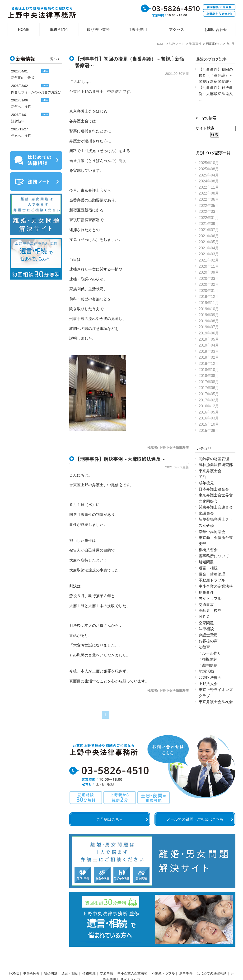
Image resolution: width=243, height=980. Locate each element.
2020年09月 (209, 272)
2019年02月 (209, 357)
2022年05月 (209, 206)
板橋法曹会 (208, 550)
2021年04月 (209, 248)
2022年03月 (209, 212)
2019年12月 (209, 297)
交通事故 (206, 605)
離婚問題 (206, 562)
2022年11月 (209, 187)
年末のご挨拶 (21, 136)
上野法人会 (208, 684)
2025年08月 (209, 169)
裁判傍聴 (210, 665)
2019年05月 (209, 339)
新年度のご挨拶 (23, 78)
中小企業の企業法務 (216, 586)
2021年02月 (209, 260)
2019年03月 (209, 351)
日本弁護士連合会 (214, 489)
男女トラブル (210, 598)
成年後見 (206, 483)
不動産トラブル (212, 580)
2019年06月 (209, 333)
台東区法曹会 (210, 678)
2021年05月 (209, 242)
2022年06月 (209, 199)
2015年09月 (209, 431)
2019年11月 (209, 303)
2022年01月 (209, 218)
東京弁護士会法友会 (216, 702)
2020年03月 (209, 278)
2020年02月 (209, 284)
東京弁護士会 (210, 471)
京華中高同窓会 (212, 532)
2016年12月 (209, 406)
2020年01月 (209, 291)
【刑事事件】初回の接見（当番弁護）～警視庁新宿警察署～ (216, 76)
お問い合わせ (216, 30)
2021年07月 (209, 230)
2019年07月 (209, 327)
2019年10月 (209, 309)
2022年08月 (209, 193)
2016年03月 (209, 418)
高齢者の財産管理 (214, 459)
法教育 (204, 647)
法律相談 (206, 629)
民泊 (202, 477)
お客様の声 (208, 641)
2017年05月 (209, 394)
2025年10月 (209, 163)
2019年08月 (209, 321)
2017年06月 (209, 388)
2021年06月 (209, 236)
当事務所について (214, 556)
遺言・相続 (208, 568)
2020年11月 (209, 266)
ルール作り (212, 653)
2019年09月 (209, 315)
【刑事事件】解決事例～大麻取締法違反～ (120, 459)
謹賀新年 (18, 121)
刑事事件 (206, 592)
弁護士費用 (137, 30)
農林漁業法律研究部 (216, 465)
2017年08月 (209, 382)
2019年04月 (209, 345)
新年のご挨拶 (21, 107)
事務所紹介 (59, 30)
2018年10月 (209, 370)
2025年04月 (209, 175)
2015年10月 (209, 424)
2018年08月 (209, 376)
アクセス (177, 30)
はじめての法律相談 (212, 961)
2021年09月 (209, 224)
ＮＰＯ (204, 617)
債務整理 (89, 961)
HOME (24, 30)
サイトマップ (130, 967)
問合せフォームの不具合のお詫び (36, 92)
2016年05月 (209, 412)
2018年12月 (209, 364)
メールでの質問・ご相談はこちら (195, 819)
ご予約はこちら (110, 819)
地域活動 (206, 671)
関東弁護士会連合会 (216, 507)
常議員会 (206, 513)
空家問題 (206, 623)
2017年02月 (209, 400)
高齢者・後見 (210, 611)
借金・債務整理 (212, 574)
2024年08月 (209, 181)
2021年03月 (209, 254)
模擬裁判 (210, 659)
